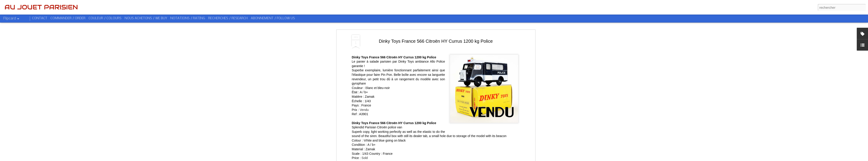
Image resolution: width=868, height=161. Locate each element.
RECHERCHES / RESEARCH (228, 18)
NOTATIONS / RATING (188, 18)
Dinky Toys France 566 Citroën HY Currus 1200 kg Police (436, 24)
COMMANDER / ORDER (68, 18)
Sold (365, 141)
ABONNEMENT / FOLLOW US (273, 18)
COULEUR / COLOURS (105, 18)
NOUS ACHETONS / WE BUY (146, 18)
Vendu (364, 93)
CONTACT (40, 18)
